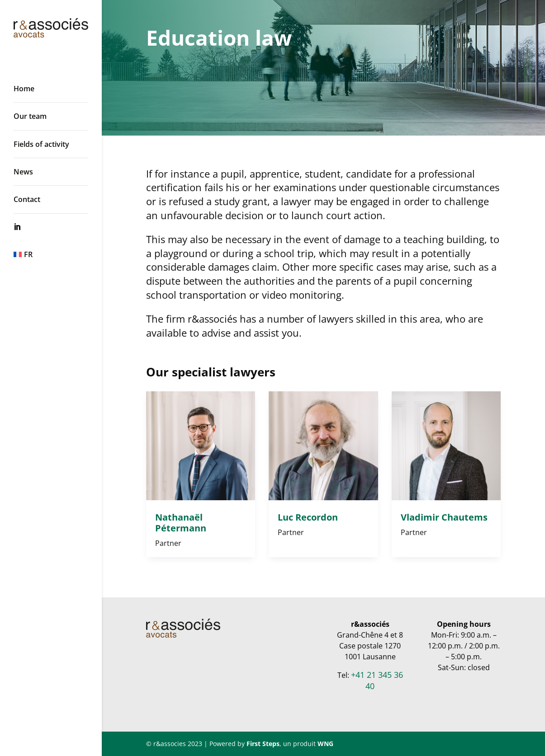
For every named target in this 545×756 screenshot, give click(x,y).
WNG (325, 744)
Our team (30, 116)
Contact (27, 199)
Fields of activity (41, 144)
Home (24, 89)
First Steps (263, 744)
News (23, 172)
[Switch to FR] (60, 254)
